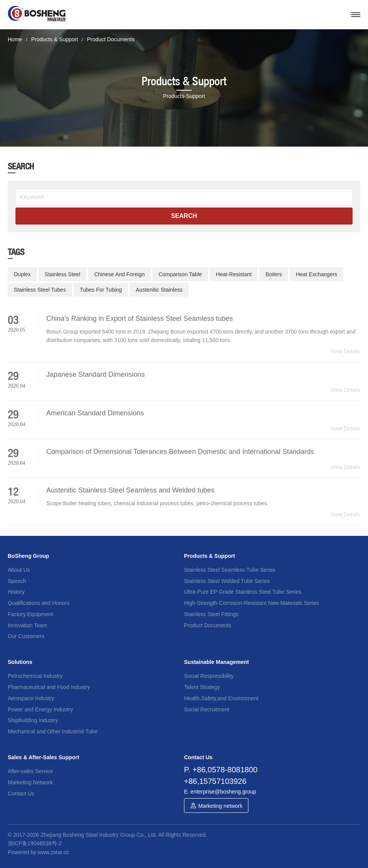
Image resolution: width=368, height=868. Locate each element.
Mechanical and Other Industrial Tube (53, 731)
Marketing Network (30, 782)
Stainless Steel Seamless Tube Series (230, 570)
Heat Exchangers (317, 274)
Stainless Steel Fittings (211, 614)
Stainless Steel (63, 274)
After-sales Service (30, 771)
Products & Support (55, 39)
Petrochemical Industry (35, 676)
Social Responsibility (209, 676)
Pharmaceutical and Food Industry (49, 687)
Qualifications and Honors (39, 603)
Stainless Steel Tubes (40, 290)
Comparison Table (180, 274)
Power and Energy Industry (40, 709)
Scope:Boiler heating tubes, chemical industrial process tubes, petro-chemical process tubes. (157, 509)
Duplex (22, 274)
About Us (19, 570)
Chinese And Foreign (119, 274)
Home (15, 39)
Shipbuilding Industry (33, 720)
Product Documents (111, 39)
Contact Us (21, 794)
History (16, 592)
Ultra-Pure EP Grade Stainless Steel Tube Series (243, 592)
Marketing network (220, 806)
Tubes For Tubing (101, 290)
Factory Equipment (30, 614)
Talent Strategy (202, 687)
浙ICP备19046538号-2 (35, 843)
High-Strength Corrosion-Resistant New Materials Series (252, 603)
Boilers (274, 274)
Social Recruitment (207, 709)
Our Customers (26, 636)
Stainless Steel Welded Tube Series (227, 581)
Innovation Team (27, 625)
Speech (17, 581)
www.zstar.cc (53, 852)
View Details (345, 357)
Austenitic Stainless (159, 290)
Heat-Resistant (234, 274)
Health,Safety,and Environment (221, 698)
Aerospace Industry (31, 698)
